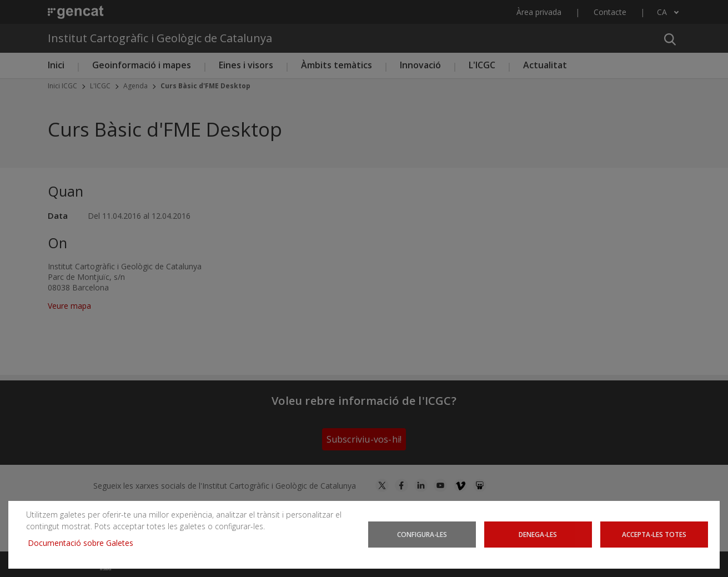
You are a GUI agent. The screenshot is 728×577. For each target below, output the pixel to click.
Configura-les (422, 534)
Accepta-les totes (654, 534)
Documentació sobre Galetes (85, 543)
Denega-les (538, 534)
